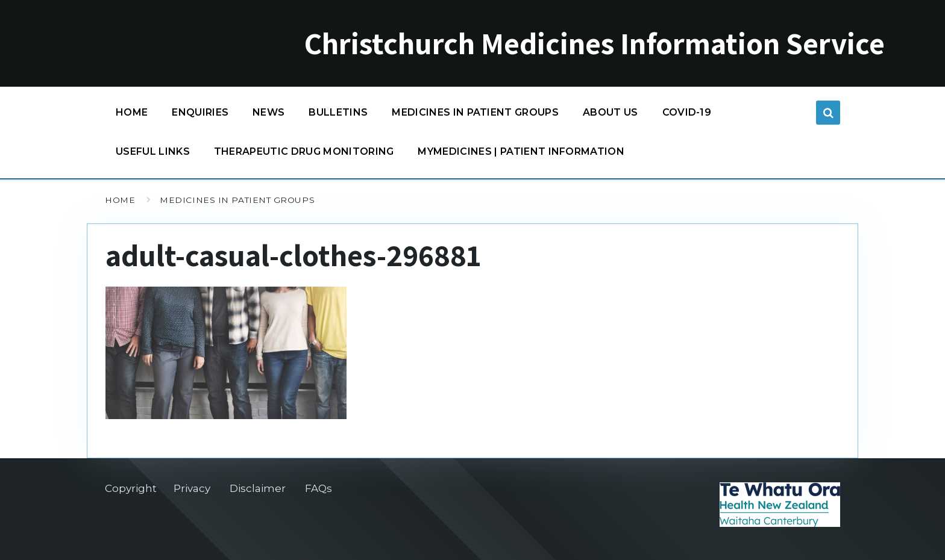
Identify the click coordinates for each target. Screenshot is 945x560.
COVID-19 (687, 115)
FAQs (319, 488)
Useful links (153, 151)
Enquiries (200, 112)
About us (611, 112)
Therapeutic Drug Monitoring (304, 151)
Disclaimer (258, 488)
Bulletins (338, 112)
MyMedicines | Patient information (521, 151)
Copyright (131, 488)
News (268, 112)
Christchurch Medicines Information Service (595, 43)
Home (132, 112)
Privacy (192, 488)
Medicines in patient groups (475, 115)
